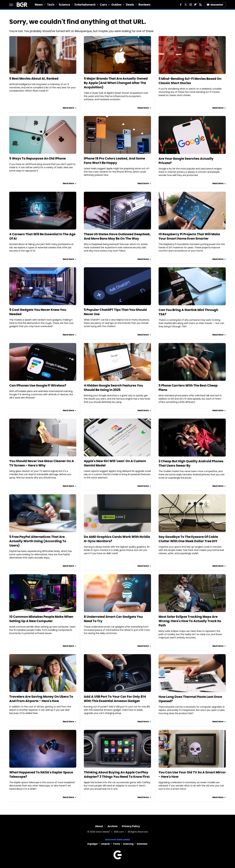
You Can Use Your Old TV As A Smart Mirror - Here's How (192, 774)
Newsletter (215, 5)
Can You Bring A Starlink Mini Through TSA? (188, 312)
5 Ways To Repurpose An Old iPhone (38, 158)
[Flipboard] (196, 5)
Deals (130, 5)
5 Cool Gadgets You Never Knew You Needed (38, 312)
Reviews (144, 5)
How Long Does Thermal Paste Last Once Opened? (190, 699)
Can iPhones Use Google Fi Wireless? (38, 385)
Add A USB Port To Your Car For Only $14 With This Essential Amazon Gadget (115, 699)
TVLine (116, 844)
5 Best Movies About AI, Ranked (34, 79)
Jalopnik (105, 844)
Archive (113, 826)
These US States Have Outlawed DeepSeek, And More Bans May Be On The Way (117, 236)
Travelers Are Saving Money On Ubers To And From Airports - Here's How (41, 699)
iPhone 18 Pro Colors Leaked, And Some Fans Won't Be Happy (114, 161)
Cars (103, 5)
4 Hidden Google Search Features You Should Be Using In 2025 (113, 388)
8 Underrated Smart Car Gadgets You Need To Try (113, 619)
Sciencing (128, 844)
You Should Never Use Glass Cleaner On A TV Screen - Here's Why (42, 463)
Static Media (102, 832)
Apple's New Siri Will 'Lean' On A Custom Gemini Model (115, 463)
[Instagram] (191, 5)
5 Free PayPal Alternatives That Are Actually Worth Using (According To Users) (38, 541)
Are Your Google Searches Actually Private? (186, 161)
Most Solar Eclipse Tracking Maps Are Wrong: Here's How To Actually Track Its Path (190, 621)
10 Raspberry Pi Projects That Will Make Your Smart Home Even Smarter (189, 236)
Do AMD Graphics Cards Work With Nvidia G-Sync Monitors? (117, 539)
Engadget (92, 844)
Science (64, 5)
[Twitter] (186, 5)
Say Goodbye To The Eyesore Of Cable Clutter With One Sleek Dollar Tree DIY (188, 539)
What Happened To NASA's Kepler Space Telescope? (41, 774)
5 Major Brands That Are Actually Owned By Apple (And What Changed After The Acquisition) (116, 83)
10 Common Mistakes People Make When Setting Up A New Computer (41, 619)
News (39, 5)
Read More (68, 108)
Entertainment (85, 5)
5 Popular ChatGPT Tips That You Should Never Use (115, 312)
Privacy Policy (131, 826)
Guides (116, 5)
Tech (51, 5)
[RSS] (201, 5)
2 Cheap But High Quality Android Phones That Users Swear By (191, 463)
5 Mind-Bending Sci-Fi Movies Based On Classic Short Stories (190, 81)
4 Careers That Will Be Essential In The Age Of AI (42, 236)
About (99, 826)
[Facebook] (181, 5)
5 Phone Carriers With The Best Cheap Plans (188, 388)
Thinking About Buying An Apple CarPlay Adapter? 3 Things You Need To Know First (117, 774)
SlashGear (142, 844)
